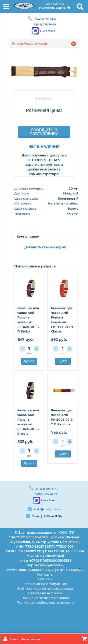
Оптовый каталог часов (29, 43)
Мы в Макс (48, 31)
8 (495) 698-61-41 (46, 19)
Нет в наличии (44, 146)
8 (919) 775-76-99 (45, 24)
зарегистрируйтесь (42, 165)
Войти (14, 639)
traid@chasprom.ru (47, 509)
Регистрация (31, 639)
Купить (29, 361)
